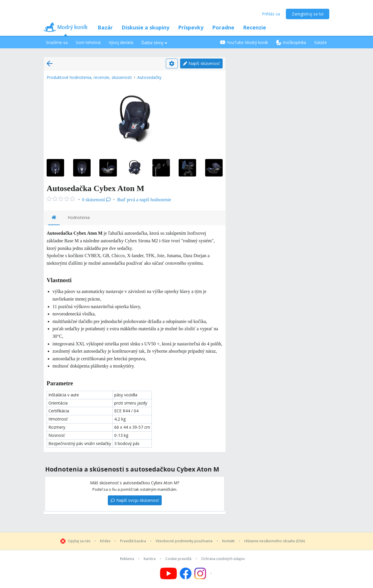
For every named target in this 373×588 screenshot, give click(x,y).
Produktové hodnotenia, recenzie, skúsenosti (89, 77)
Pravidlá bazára (133, 541)
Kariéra (150, 559)
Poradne (223, 27)
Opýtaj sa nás (79, 541)
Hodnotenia (79, 217)
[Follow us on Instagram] (204, 573)
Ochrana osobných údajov (223, 559)
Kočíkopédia (291, 42)
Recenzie (255, 27)
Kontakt (228, 541)
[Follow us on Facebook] (186, 573)
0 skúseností (97, 200)
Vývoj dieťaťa (121, 42)
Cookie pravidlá (178, 559)
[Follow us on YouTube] (168, 573)
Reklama (127, 559)
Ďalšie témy (154, 43)
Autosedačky (149, 77)
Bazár (105, 27)
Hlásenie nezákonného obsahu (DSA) (275, 541)
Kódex (105, 541)
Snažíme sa (57, 42)
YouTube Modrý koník (244, 42)
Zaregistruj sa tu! (308, 14)
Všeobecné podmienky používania (184, 541)
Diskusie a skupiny (145, 27)
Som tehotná (88, 42)
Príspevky (191, 27)
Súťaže (321, 42)
